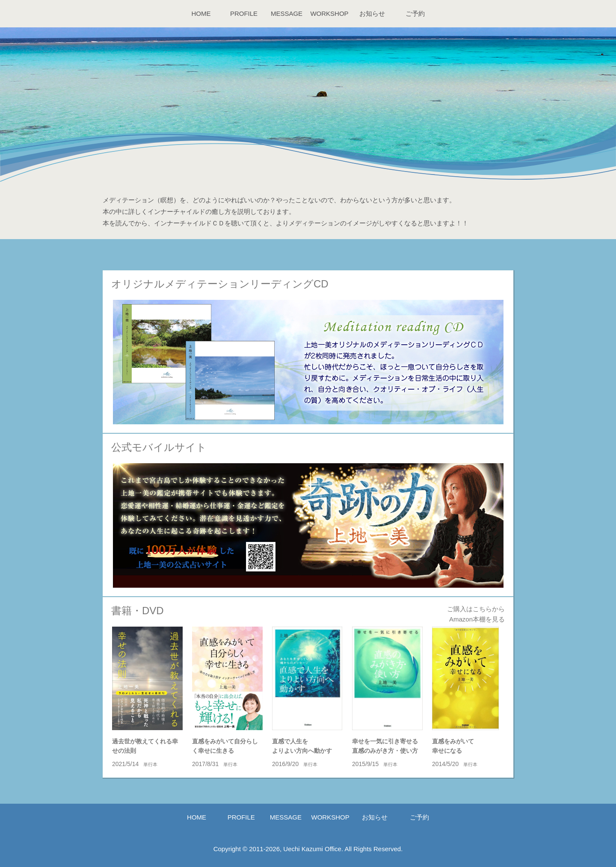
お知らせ (372, 13)
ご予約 (415, 13)
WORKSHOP (329, 13)
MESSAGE (287, 13)
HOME (201, 13)
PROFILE (244, 13)
